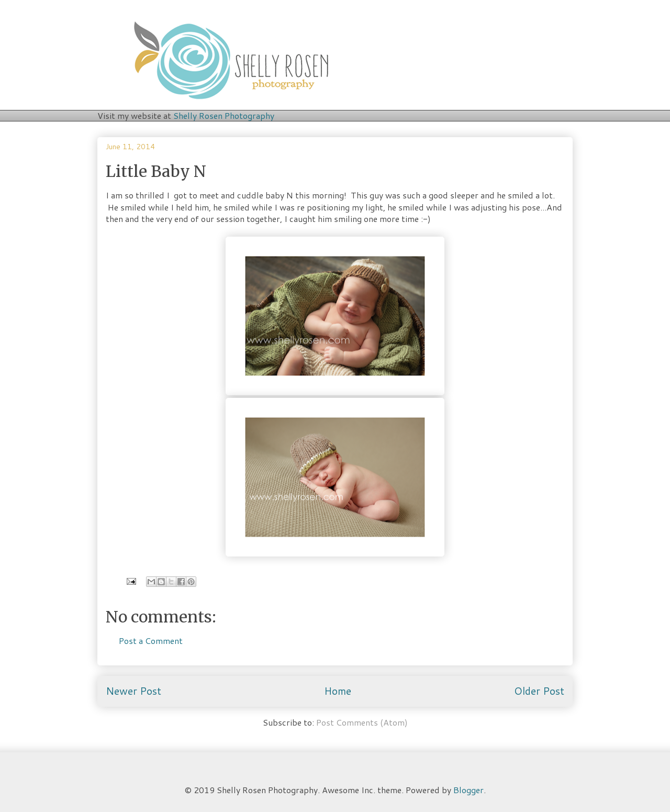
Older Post (539, 691)
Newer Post (133, 691)
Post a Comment (151, 641)
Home (338, 691)
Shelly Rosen (224, 115)
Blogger (468, 790)
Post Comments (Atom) (362, 722)
